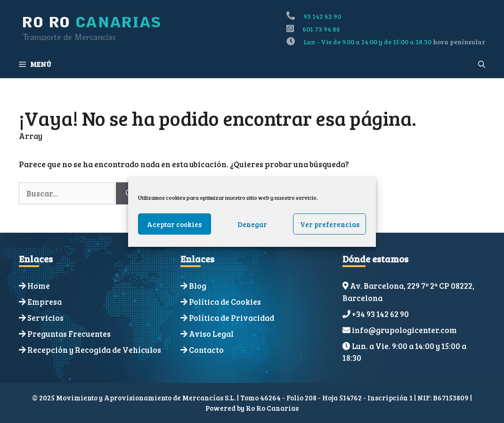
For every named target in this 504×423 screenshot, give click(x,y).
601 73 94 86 (321, 29)
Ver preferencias (330, 224)
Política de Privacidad (232, 318)
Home (39, 286)
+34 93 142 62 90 (380, 314)
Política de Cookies (225, 302)
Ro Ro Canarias (272, 408)
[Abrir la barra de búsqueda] (482, 64)
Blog (198, 286)
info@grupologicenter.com (404, 330)
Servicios (45, 318)
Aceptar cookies (174, 224)
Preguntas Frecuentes (69, 334)
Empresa (45, 302)
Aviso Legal (211, 334)
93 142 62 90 (322, 16)
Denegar (252, 224)
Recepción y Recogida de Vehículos (94, 350)
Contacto (206, 350)
